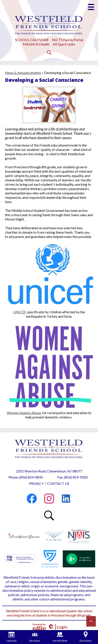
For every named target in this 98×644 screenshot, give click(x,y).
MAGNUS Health (36, 44)
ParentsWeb (60, 637)
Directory (35, 637)
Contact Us (58, 483)
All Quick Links (64, 44)
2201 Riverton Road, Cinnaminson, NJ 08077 (49, 471)
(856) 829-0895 (31, 477)
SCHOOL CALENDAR (32, 40)
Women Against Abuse (24, 413)
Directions (86, 637)
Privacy (36, 483)
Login (58, 627)
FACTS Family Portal (67, 40)
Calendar (12, 637)
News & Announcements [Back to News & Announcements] (23, 73)
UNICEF (19, 312)
